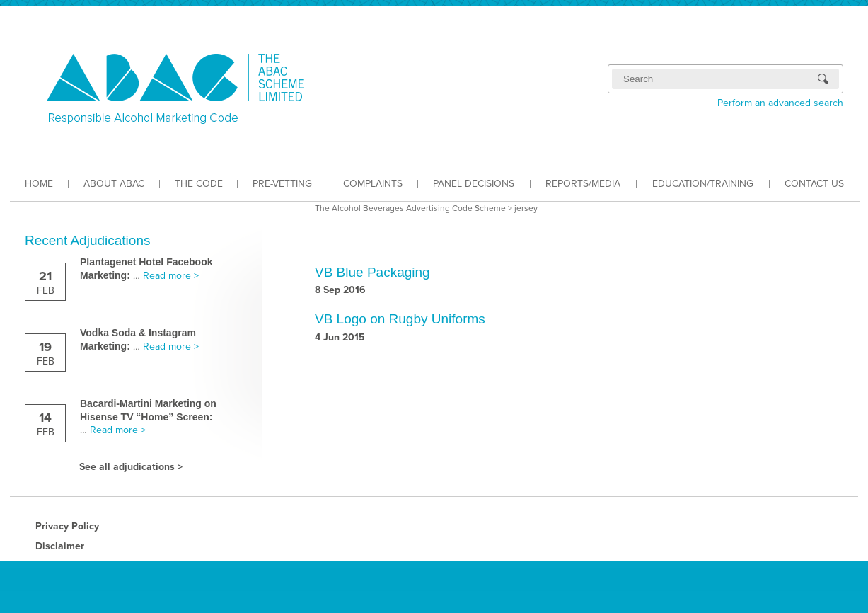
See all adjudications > (131, 467)
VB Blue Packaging (372, 272)
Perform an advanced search (780, 103)
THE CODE (199, 184)
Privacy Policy (67, 526)
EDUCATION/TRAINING (703, 184)
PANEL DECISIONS (474, 184)
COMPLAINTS (373, 184)
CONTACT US (814, 184)
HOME (39, 184)
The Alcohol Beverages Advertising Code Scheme (410, 208)
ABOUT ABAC (114, 184)
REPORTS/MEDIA (583, 184)
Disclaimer (60, 546)
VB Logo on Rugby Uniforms (400, 319)
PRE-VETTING (282, 184)
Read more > (171, 276)
